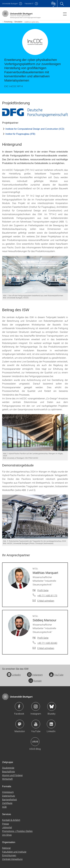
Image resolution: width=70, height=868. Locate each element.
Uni (10, 4)
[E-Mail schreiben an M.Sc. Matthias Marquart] (43, 601)
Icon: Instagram (36, 706)
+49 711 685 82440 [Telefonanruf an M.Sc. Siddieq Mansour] (47, 643)
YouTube (56, 675)
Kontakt (35, 681)
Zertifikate (7, 803)
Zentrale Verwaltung (12, 859)
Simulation (18, 22)
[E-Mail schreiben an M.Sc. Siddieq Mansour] (43, 648)
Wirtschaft (7, 779)
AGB (4, 807)
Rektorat (6, 848)
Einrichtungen (9, 855)
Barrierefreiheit (9, 799)
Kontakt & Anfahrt (11, 820)
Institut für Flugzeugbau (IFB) (20, 134)
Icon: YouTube (36, 724)
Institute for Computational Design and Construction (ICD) (35, 129)
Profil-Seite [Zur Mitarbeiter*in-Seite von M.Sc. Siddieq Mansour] (43, 638)
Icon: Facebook (19, 706)
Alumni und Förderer (12, 775)
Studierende (8, 768)
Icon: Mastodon (20, 724)
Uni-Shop (7, 835)
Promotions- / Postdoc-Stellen (17, 831)
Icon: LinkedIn (51, 724)
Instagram (35, 675)
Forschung (8, 22)
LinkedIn (14, 675)
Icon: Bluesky (52, 706)
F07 (29, 4)
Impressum (8, 792)
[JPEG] (35, 113)
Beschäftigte (8, 771)
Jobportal (7, 827)
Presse (6, 824)
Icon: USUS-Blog (35, 742)
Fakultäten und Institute (14, 852)
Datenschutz (9, 796)
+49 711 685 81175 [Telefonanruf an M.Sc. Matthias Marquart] (47, 595)
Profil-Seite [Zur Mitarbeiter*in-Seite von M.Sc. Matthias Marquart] (43, 590)
